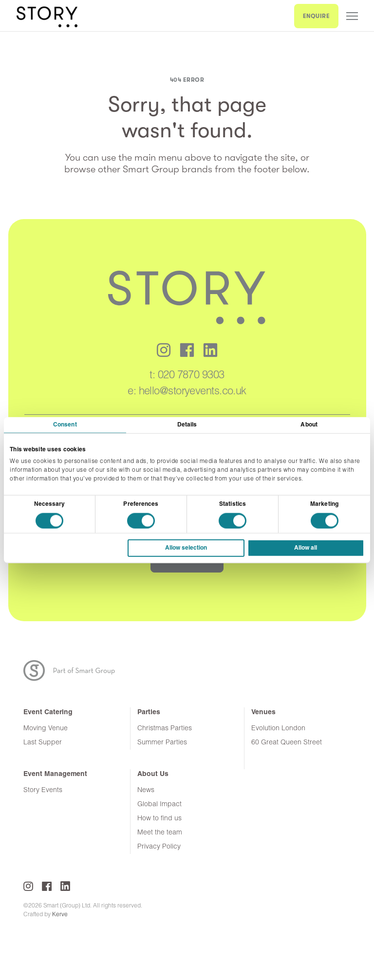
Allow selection (186, 548)
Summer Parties (162, 743)
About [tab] (309, 425)
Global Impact (159, 804)
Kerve (60, 915)
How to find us (159, 819)
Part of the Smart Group (75, 671)
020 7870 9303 (191, 376)
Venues (263, 712)
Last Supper (43, 743)
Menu (352, 16)
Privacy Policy (159, 847)
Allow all (306, 548)
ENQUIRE (317, 16)
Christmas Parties (165, 729)
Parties (149, 712)
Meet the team (160, 833)
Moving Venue (46, 729)
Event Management (55, 774)
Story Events (43, 790)
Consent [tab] (65, 425)
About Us (153, 774)
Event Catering (48, 712)
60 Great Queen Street (287, 743)
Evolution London (278, 729)
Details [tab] (187, 425)
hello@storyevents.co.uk (193, 392)
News (146, 790)
